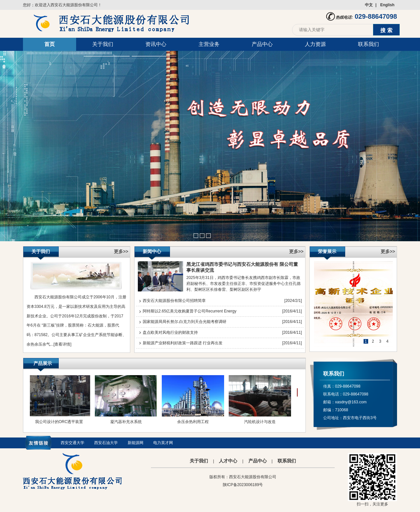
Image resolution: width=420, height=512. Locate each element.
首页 (50, 44)
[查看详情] (63, 344)
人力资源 (315, 44)
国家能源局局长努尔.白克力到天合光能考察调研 (185, 322)
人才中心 (228, 461)
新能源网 (136, 443)
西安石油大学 (106, 443)
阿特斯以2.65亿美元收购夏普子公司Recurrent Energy (189, 311)
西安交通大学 (73, 443)
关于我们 (103, 44)
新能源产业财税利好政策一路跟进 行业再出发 (183, 343)
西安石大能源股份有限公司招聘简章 (174, 301)
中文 (369, 5)
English (387, 5)
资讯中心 (156, 44)
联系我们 (368, 44)
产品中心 (262, 44)
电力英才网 (163, 443)
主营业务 (209, 44)
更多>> (121, 251)
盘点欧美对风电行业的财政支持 (170, 332)
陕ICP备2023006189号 (243, 485)
